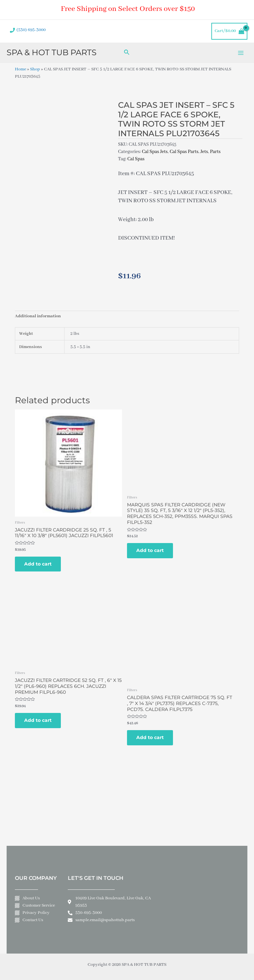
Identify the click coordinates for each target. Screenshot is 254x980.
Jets (204, 152)
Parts (215, 152)
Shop (35, 69)
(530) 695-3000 (31, 30)
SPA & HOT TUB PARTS (52, 52)
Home (21, 69)
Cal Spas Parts (184, 152)
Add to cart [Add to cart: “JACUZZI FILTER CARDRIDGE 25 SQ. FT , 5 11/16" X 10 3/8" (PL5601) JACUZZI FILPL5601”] (38, 564)
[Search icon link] (127, 53)
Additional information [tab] (38, 316)
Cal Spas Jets (155, 152)
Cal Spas (136, 159)
